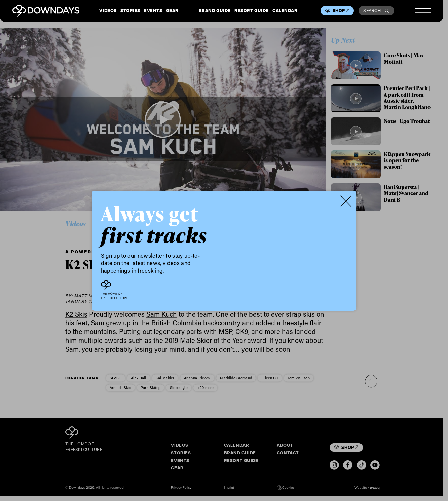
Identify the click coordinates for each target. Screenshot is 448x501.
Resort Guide (252, 11)
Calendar (285, 11)
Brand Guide (215, 11)
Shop (341, 11)
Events (153, 11)
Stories (130, 11)
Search (376, 11)
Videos (108, 11)
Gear (172, 11)
